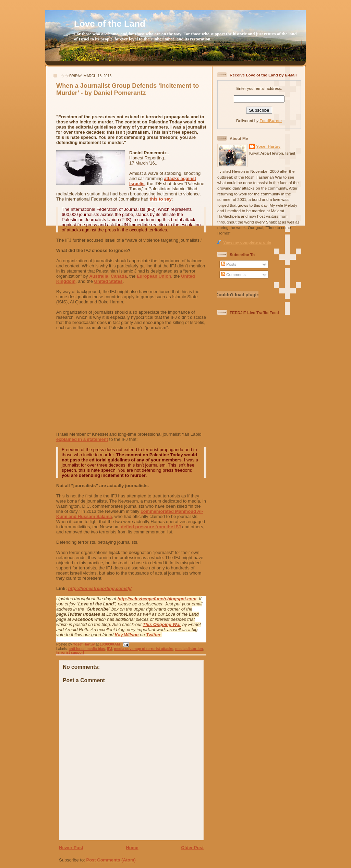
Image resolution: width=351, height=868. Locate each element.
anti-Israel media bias (87, 649)
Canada (119, 276)
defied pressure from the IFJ (151, 527)
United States (108, 281)
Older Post (192, 848)
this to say (160, 199)
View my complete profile (247, 242)
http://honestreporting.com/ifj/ (100, 588)
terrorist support (70, 653)
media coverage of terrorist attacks (144, 649)
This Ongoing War (162, 624)
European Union (154, 276)
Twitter (153, 635)
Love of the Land (110, 24)
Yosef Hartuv (84, 644)
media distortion (189, 649)
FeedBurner (271, 120)
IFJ (110, 649)
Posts (229, 264)
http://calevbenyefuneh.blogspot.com (157, 599)
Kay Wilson (127, 635)
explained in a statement (82, 439)
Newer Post (71, 848)
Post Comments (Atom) (111, 860)
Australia (99, 276)
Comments (233, 274)
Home (132, 848)
